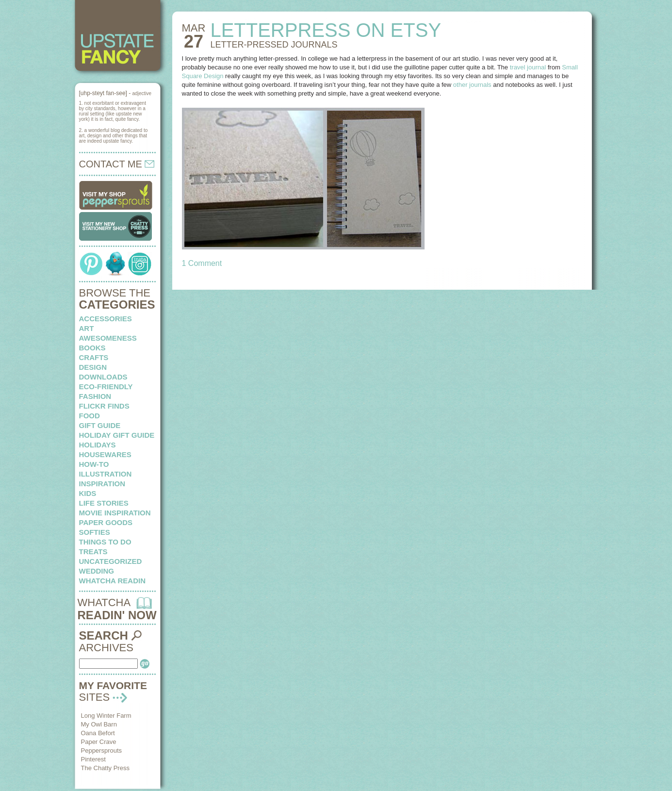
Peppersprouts (102, 750)
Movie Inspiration (115, 513)
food (90, 416)
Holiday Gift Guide (117, 435)
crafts (94, 357)
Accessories (106, 319)
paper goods (106, 522)
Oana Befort (98, 733)
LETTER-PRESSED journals (274, 45)
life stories (104, 503)
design (93, 367)
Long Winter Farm (106, 716)
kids (88, 493)
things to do (105, 542)
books (92, 348)
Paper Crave (99, 742)
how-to (94, 464)
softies (95, 532)
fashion (95, 396)
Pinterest (93, 759)
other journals (472, 85)
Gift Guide (100, 425)
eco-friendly (106, 387)
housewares (105, 454)
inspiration (102, 484)
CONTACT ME (117, 164)
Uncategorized (111, 561)
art (87, 328)
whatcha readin (112, 581)
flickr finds (104, 406)
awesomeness (108, 338)
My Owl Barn (99, 724)
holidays (98, 445)
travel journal (528, 67)
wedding (97, 571)
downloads (103, 377)
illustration (106, 474)
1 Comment (202, 263)
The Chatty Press (105, 768)
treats (93, 552)
